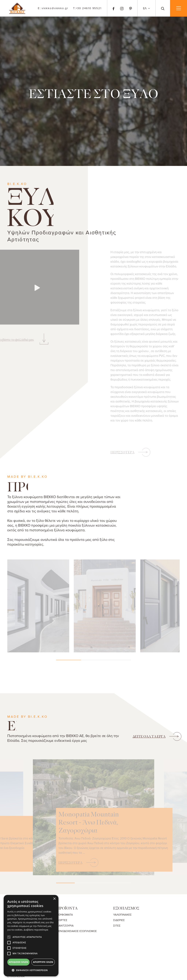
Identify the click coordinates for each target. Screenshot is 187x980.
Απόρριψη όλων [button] (43, 962)
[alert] (31, 936)
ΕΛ (145, 8)
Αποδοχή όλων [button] (18, 962)
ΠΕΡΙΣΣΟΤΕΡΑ (122, 452)
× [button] (54, 899)
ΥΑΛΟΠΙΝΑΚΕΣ (122, 915)
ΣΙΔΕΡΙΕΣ (119, 920)
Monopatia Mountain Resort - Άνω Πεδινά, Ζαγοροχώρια (122, 812)
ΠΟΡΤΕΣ (62, 920)
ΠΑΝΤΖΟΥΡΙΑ (65, 926)
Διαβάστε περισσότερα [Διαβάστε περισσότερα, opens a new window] (36, 930)
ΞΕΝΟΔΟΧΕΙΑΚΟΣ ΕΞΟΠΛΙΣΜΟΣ (77, 931)
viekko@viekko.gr (53, 8)
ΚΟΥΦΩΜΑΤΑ (65, 915)
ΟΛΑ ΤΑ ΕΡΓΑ (149, 737)
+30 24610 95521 (87, 8)
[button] (31, 970)
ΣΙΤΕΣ (117, 926)
